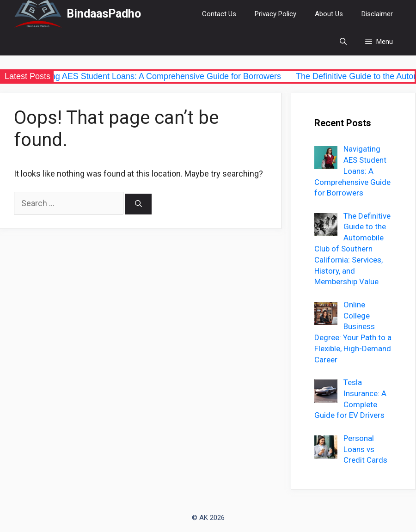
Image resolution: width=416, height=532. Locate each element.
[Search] (138, 204)
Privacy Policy (275, 14)
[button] (379, 42)
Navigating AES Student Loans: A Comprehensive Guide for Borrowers (155, 76)
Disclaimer (377, 14)
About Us (329, 14)
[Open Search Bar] (343, 42)
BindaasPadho (104, 14)
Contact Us (219, 14)
